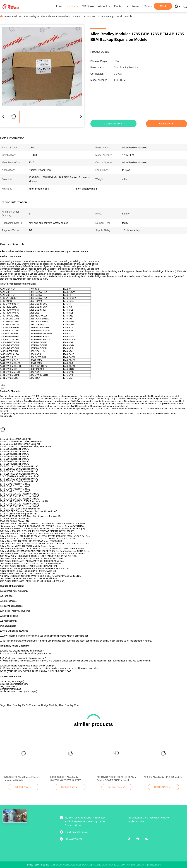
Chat (163, 6)
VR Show (88, 6)
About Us (104, 6)
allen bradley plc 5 (17, 705)
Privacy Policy (33, 865)
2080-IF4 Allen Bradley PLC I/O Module (163, 777)
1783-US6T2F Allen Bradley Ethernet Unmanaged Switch (22, 779)
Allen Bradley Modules (34, 16)
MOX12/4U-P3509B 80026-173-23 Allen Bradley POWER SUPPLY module (116, 779)
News (136, 6)
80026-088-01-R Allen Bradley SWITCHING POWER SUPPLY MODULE (66, 779)
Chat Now (165, 124)
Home (59, 6)
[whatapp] (131, 839)
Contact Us (121, 6)
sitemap (45, 865)
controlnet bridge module (43, 705)
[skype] (140, 839)
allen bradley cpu (69, 705)
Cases (148, 6)
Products (72, 6)
